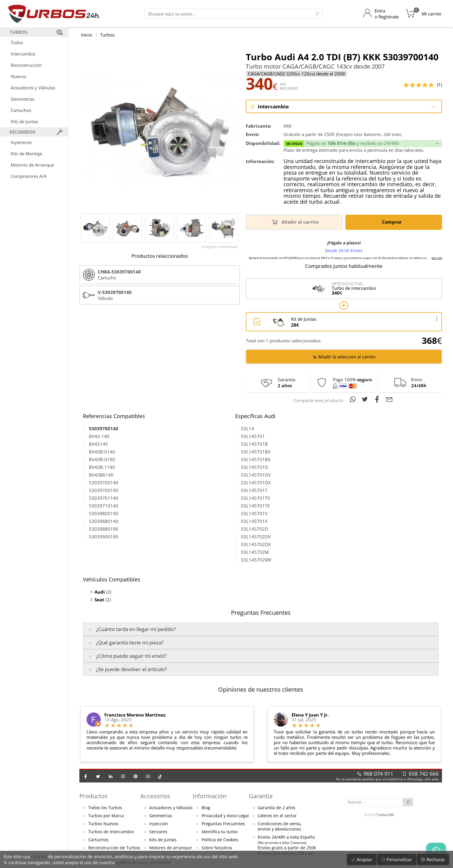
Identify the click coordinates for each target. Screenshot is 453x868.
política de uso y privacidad (144, 862)
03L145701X (254, 521)
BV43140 (98, 444)
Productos (93, 796)
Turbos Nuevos (103, 824)
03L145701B (254, 444)
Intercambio (23, 54)
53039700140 (104, 483)
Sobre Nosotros (217, 848)
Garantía (261, 796)
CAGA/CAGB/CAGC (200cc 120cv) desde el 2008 (297, 74)
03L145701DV (256, 475)
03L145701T (254, 490)
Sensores (158, 832)
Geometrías (23, 99)
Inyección (159, 824)
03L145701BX (256, 459)
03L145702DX (256, 544)
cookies (39, 856)
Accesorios (155, 796)
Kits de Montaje (26, 154)
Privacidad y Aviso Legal (225, 816)
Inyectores (21, 142)
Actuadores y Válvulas (33, 88)
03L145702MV (256, 560)
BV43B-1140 (102, 467)
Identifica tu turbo (220, 832)
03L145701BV (256, 452)
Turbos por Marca (106, 816)
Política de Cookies (220, 840)
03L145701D (255, 467)
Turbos (107, 35)
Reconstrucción (26, 65)
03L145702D (255, 529)
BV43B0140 (101, 475)
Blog (206, 808)
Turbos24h (385, 815)
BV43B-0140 (102, 452)
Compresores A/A (29, 176)
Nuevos (18, 76)
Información (210, 796)
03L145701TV (255, 498)
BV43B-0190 (102, 459)
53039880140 (104, 521)
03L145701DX (256, 483)
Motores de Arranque (32, 165)
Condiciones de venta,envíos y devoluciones (280, 826)
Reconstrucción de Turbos (114, 848)
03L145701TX (255, 506)
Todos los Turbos (105, 808)
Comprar (393, 222)
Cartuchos (21, 110)
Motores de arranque (170, 848)
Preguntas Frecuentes (223, 824)
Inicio (87, 35)
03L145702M (255, 552)
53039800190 (104, 513)
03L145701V (254, 513)
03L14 (248, 429)
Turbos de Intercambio (111, 832)
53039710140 (104, 506)
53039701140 (104, 498)
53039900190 (104, 537)
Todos (17, 42)
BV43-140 (99, 436)
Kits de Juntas (24, 121)
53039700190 (104, 490)
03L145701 (253, 436)
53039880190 (104, 529)
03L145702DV (256, 537)
